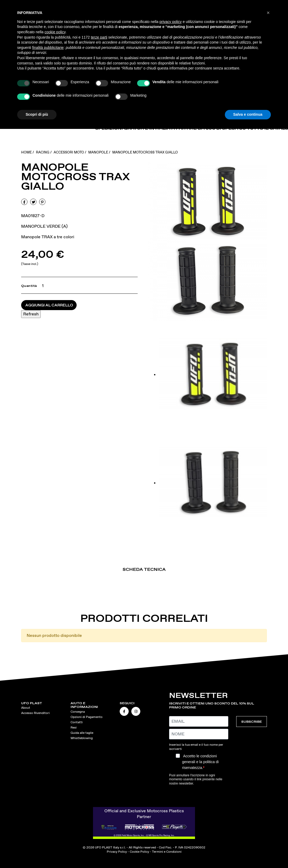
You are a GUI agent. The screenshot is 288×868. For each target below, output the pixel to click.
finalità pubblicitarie (48, 48)
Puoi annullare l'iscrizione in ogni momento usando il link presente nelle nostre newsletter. (196, 780)
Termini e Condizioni (167, 852)
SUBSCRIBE (252, 722)
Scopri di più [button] (37, 114)
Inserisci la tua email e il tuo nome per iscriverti (196, 747)
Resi (74, 727)
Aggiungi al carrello (49, 305)
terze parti (99, 37)
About (26, 708)
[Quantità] (42, 286)
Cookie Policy (139, 852)
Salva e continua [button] (248, 114)
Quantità (29, 286)
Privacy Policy (117, 852)
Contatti (77, 722)
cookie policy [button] (55, 32)
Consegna (78, 712)
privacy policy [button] (171, 22)
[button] (268, 13)
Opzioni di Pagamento (87, 717)
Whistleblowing (82, 738)
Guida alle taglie (82, 733)
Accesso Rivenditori (35, 713)
